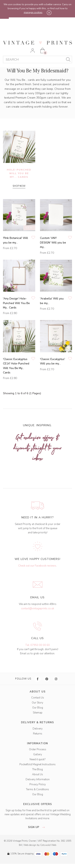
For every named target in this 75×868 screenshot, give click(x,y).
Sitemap (38, 713)
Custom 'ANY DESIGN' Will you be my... (53, 242)
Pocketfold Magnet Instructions (37, 764)
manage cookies (33, 12)
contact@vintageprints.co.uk (37, 609)
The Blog (37, 769)
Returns (38, 734)
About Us (37, 774)
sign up (37, 827)
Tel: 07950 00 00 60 (37, 645)
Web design (30, 845)
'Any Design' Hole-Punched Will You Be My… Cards (16, 303)
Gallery (38, 754)
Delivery (38, 729)
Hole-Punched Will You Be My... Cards (19, 173)
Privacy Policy (38, 784)
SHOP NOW (19, 186)
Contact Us (38, 698)
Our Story (37, 703)
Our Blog (38, 708)
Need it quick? (37, 759)
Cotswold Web (48, 845)
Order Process (38, 749)
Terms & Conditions (37, 789)
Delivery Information (38, 779)
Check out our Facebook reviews (37, 566)
